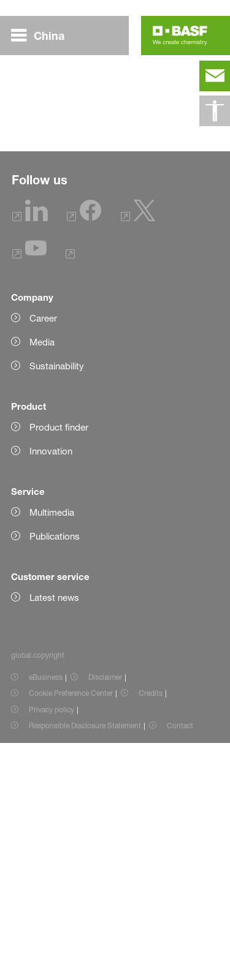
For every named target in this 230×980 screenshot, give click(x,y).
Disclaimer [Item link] (105, 914)
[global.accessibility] (215, 111)
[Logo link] (180, 36)
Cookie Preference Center (71, 930)
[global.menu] (43, 36)
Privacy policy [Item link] (52, 947)
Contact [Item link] (180, 963)
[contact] (215, 76)
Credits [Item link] (151, 930)
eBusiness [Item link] (46, 914)
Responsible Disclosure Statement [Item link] (85, 963)
